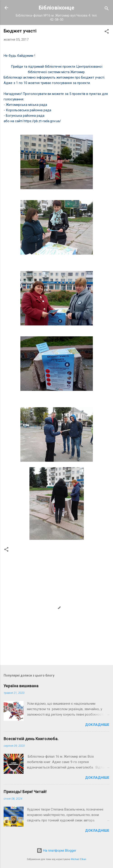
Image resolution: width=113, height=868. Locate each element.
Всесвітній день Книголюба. (31, 739)
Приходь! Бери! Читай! (25, 792)
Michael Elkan (79, 859)
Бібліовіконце (56, 8)
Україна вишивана (21, 686)
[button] (107, 32)
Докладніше (97, 725)
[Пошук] (107, 9)
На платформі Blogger (56, 851)
